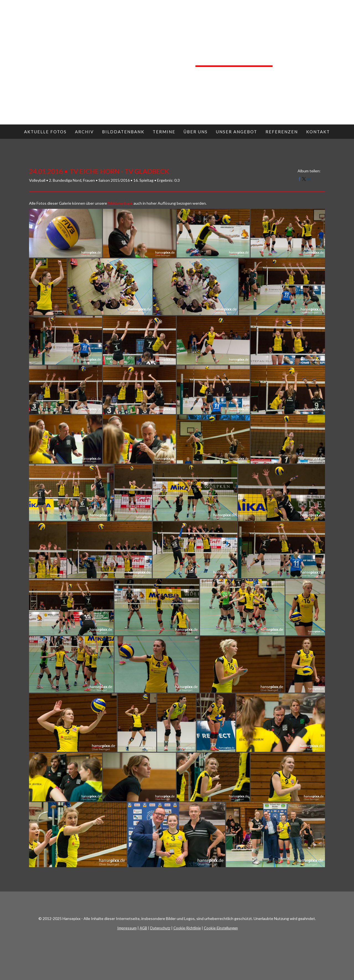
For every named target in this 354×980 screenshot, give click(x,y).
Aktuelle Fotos (45, 132)
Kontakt (318, 132)
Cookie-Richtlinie (187, 928)
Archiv (84, 132)
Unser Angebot (237, 132)
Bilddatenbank (123, 132)
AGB (143, 928)
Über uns (196, 132)
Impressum (127, 928)
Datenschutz (160, 928)
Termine (164, 132)
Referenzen (282, 132)
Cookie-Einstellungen (221, 928)
